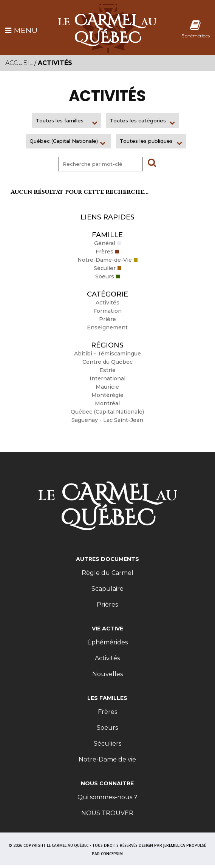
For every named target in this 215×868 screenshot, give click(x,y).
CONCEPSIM (112, 854)
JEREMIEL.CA (174, 845)
